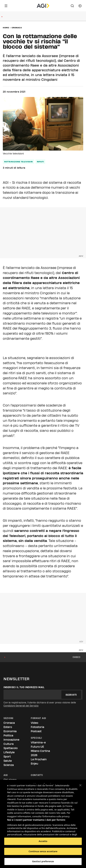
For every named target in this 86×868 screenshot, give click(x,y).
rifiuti (40, 162)
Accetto (43, 841)
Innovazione (11, 740)
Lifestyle (9, 752)
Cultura (9, 744)
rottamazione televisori (18, 162)
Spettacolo (11, 748)
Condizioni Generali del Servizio (21, 706)
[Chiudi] (80, 785)
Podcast (36, 731)
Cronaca (17, 28)
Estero (8, 727)
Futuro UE (37, 747)
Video (34, 723)
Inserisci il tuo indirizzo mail (24, 687)
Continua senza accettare (43, 851)
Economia (10, 731)
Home (6, 28)
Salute (8, 761)
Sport (7, 757)
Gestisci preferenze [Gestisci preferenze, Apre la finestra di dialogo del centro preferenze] (43, 861)
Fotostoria (37, 727)
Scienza (9, 765)
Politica (8, 735)
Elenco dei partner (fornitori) (24, 832)
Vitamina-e (38, 742)
